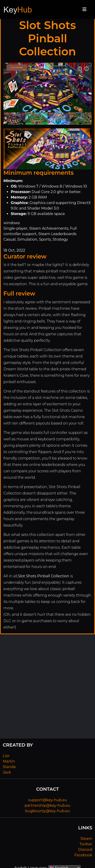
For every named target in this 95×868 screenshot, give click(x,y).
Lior (6, 756)
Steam (86, 839)
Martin (9, 761)
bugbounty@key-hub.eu (47, 811)
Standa (9, 767)
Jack (7, 772)
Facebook (83, 855)
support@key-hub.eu (47, 800)
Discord (85, 850)
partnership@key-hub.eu (48, 805)
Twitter (86, 844)
